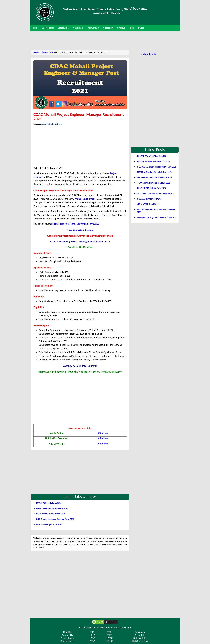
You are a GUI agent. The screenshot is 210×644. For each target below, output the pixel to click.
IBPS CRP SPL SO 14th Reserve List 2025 (153, 162)
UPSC (92, 635)
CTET (109, 635)
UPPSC (109, 638)
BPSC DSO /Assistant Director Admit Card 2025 (156, 167)
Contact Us (67, 635)
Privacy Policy (67, 638)
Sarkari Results (148, 54)
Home (36, 52)
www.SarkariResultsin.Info (107, 13)
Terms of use (67, 641)
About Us (67, 632)
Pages (142, 28)
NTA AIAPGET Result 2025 (148, 204)
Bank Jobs (140, 632)
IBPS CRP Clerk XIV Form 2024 (49, 503)
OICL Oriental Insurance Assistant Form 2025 (55, 519)
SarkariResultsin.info (121, 628)
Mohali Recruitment (85, 199)
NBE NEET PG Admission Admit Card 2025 (154, 178)
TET (109, 632)
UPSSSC (109, 641)
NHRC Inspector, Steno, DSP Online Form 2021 (76, 224)
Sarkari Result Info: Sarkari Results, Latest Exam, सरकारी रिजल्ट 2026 (105, 9)
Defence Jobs (140, 638)
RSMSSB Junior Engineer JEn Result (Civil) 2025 (156, 217)
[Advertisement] (105, 40)
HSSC (92, 638)
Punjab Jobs (57, 124)
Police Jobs (140, 635)
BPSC (92, 641)
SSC (92, 632)
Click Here (103, 433)
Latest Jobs (48, 52)
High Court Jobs (140, 641)
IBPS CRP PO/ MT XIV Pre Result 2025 (52, 508)
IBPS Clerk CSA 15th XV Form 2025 (51, 514)
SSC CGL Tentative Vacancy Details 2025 (153, 183)
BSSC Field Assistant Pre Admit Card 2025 (154, 172)
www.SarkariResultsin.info (80, 230)
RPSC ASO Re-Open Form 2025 (49, 524)
